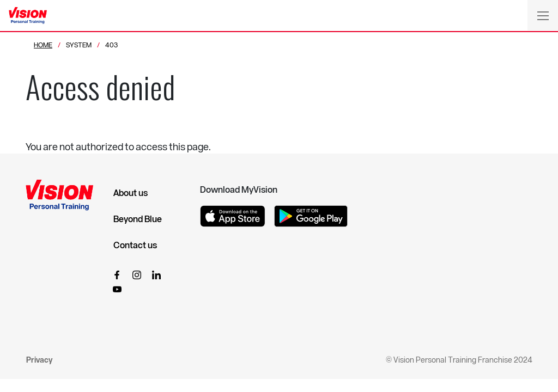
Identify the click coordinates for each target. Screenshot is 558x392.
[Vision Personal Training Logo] (28, 16)
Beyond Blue (138, 219)
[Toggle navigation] (543, 15)
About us (131, 193)
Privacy (39, 360)
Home (43, 45)
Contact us (135, 245)
